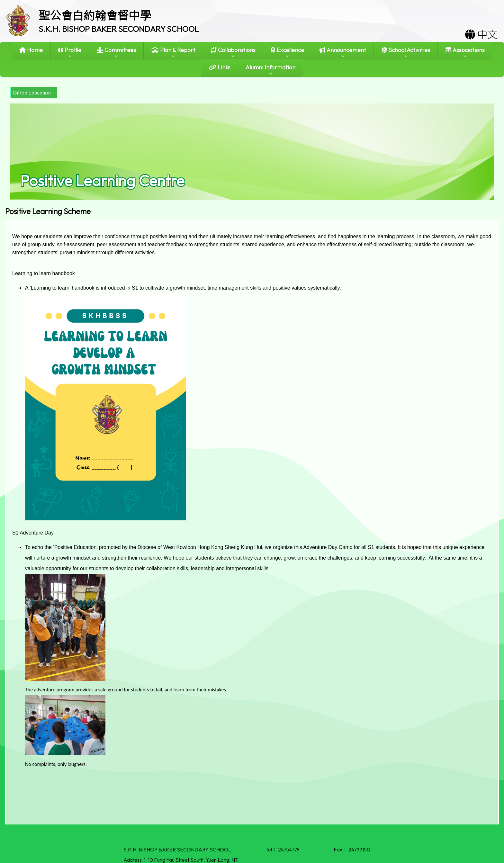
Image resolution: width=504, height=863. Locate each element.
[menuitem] (34, 93)
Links (220, 67)
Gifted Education (32, 93)
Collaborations (233, 53)
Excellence (287, 53)
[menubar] (34, 93)
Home (31, 50)
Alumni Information (270, 70)
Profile (70, 53)
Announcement (343, 53)
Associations (465, 53)
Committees (116, 53)
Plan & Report (173, 53)
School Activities (406, 53)
